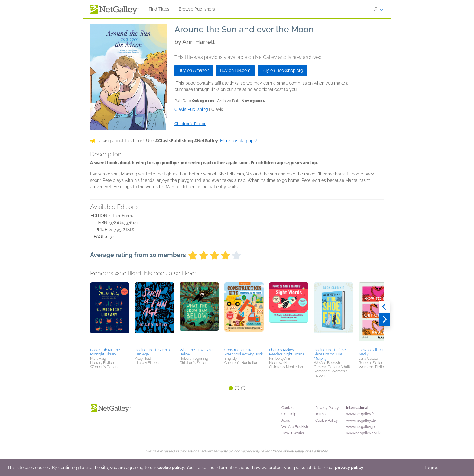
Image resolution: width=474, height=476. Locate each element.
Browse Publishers (197, 9)
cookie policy (171, 468)
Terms (320, 414)
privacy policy (349, 468)
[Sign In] (379, 9)
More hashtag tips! (239, 141)
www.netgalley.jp (360, 427)
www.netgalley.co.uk (363, 433)
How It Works (293, 433)
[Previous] (384, 307)
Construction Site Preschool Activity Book (244, 352)
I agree (432, 468)
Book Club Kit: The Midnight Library (105, 352)
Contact (288, 408)
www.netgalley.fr (360, 414)
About (286, 420)
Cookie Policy (327, 420)
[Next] (384, 320)
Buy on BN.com (235, 70)
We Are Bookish (295, 427)
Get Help (289, 414)
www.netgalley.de (361, 420)
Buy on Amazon (194, 70)
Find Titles (159, 9)
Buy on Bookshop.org (282, 70)
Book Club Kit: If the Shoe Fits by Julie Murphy (330, 354)
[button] (110, 314)
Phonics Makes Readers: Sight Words (287, 352)
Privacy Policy (327, 408)
